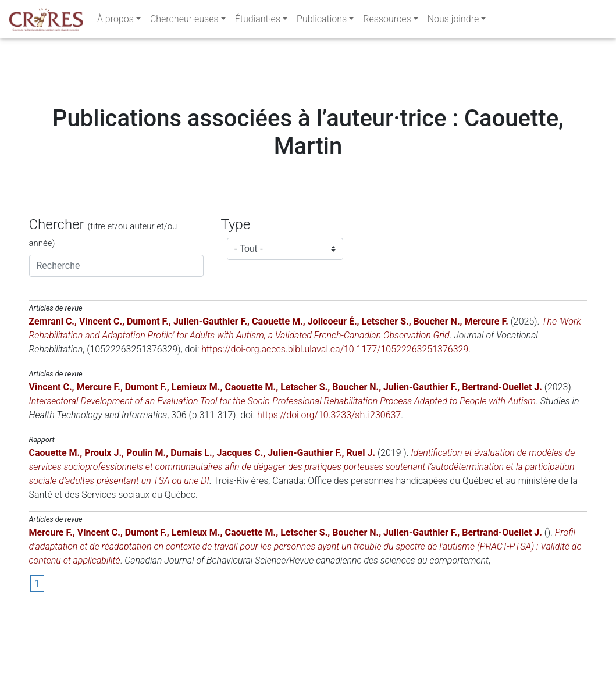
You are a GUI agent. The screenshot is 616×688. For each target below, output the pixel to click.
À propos (115, 21)
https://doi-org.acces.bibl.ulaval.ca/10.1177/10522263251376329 (335, 420)
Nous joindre (453, 21)
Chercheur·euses (184, 21)
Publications (322, 21)
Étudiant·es (258, 21)
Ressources (387, 21)
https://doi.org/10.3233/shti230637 (329, 485)
